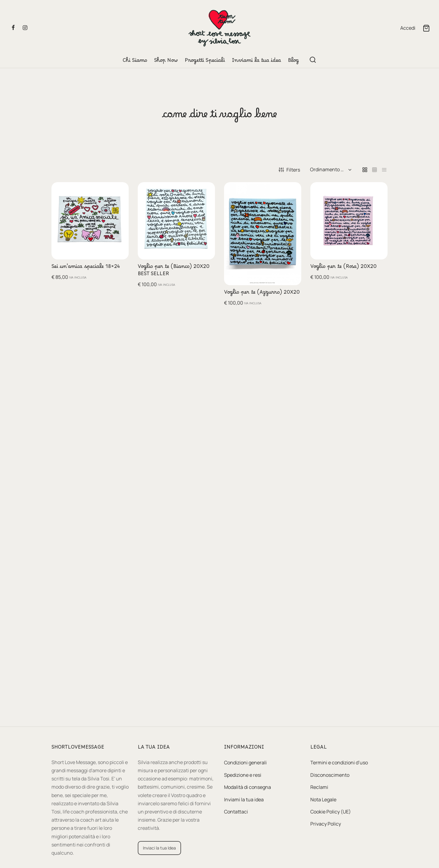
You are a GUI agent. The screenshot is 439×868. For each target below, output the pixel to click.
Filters (289, 170)
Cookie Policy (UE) (331, 812)
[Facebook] (13, 28)
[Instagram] (25, 28)
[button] (119, 192)
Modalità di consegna (248, 787)
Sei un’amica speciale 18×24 (86, 268)
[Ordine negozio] (330, 170)
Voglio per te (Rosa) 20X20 (343, 268)
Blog (293, 62)
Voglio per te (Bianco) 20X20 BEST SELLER (174, 272)
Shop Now (166, 62)
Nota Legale (323, 800)
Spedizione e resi (243, 775)
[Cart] (426, 28)
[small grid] (375, 170)
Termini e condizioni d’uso (339, 763)
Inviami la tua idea (256, 62)
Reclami (319, 787)
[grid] (365, 170)
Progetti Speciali (205, 62)
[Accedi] (408, 28)
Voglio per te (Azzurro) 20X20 (262, 294)
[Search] (313, 60)
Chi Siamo (135, 62)
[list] (384, 170)
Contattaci (236, 812)
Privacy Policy (326, 824)
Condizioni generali (245, 763)
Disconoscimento (330, 775)
